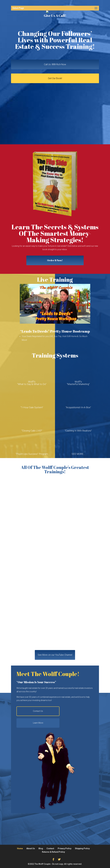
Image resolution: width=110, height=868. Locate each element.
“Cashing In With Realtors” (78, 431)
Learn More (38, 723)
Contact (50, 848)
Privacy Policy (65, 848)
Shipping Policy (82, 848)
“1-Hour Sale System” (32, 407)
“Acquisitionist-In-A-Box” (78, 407)
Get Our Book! (55, 78)
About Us (31, 848)
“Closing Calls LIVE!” (32, 431)
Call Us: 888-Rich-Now (55, 64)
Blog (41, 848)
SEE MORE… (78, 454)
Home (20, 848)
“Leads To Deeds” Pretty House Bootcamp (55, 331)
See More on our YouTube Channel (55, 655)
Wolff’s (32, 382)
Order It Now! (55, 260)
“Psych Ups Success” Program (32, 454)
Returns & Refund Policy (53, 852)
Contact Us (38, 711)
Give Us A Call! (55, 16)
